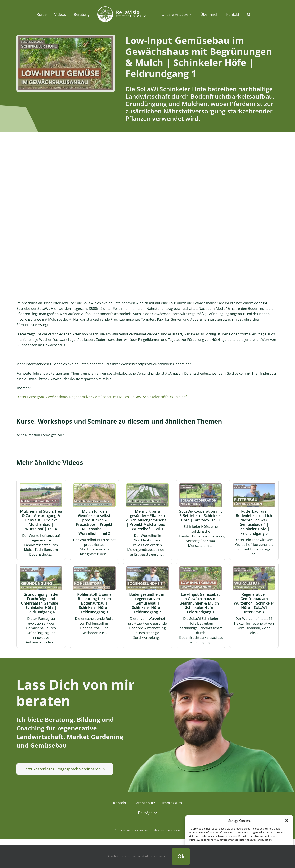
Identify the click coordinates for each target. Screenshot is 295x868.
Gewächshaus (57, 397)
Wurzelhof (178, 397)
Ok (181, 856)
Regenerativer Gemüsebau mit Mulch (99, 397)
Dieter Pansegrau (30, 397)
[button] (287, 821)
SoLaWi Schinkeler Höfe (149, 397)
